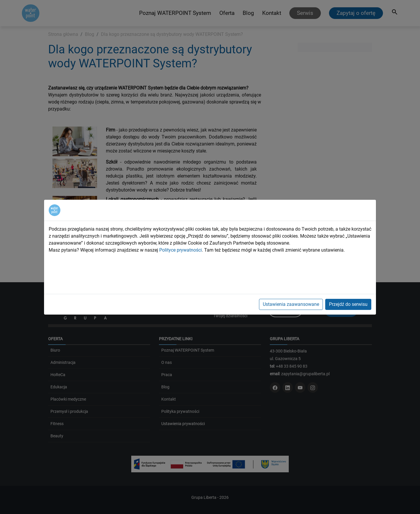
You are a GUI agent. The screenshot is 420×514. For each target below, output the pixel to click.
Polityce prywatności (181, 250)
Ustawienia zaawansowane (291, 304)
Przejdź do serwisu (348, 304)
